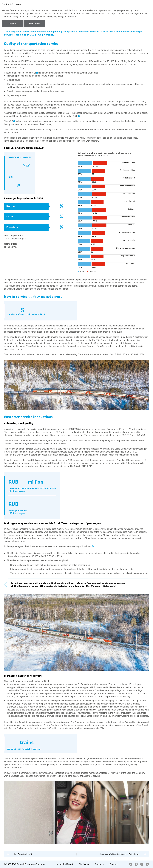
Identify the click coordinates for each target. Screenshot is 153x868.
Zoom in (135, 153)
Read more (34, 23)
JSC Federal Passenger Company (28, 864)
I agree (12, 23)
